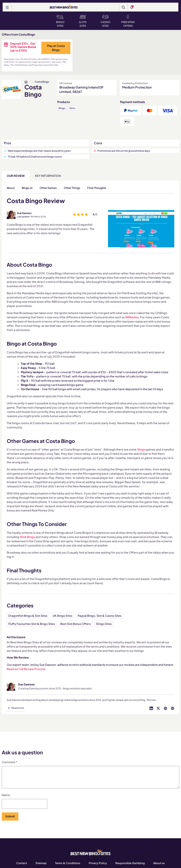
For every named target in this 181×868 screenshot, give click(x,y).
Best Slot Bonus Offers (75, 624)
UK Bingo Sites (62, 616)
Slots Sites (83, 21)
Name (6, 799)
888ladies (132, 317)
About (11, 188)
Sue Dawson (24, 213)
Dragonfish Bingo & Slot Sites (28, 616)
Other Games (48, 188)
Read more (18, 708)
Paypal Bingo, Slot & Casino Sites (100, 616)
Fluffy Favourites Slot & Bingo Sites (32, 624)
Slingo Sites (104, 624)
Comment (10, 762)
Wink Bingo (27, 537)
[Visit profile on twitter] (158, 708)
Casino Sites (105, 21)
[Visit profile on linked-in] (151, 708)
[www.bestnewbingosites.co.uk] (26, 82)
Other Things (72, 188)
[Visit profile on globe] (165, 708)
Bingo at (27, 188)
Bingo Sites (60, 21)
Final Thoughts (97, 188)
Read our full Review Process (26, 669)
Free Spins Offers (128, 21)
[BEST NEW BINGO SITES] (64, 7)
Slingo (141, 449)
